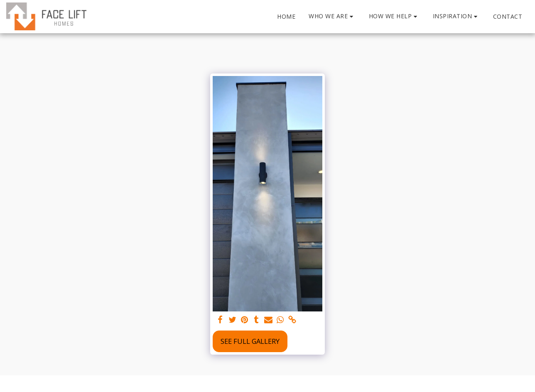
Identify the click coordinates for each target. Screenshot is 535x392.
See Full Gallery (250, 341)
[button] (332, 16)
